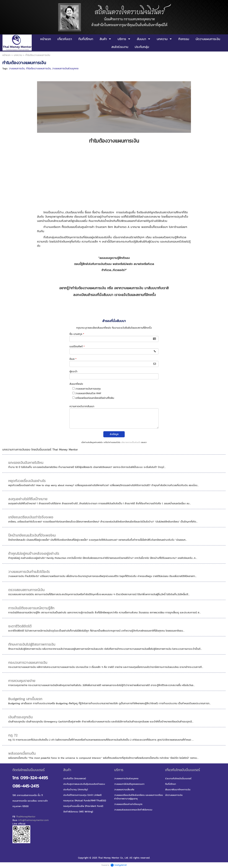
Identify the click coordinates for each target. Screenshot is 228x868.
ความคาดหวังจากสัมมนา (82, 406)
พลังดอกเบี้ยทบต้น (22, 753)
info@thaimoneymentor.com (33, 820)
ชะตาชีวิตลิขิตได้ (20, 626)
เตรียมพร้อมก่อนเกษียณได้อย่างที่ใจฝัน (95, 398)
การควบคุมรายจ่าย (22, 681)
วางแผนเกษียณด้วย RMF (88, 393)
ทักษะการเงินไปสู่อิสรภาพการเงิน (32, 644)
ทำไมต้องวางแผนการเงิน (38, 69)
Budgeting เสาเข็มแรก (25, 699)
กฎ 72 (13, 735)
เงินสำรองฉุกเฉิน (20, 717)
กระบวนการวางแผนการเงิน (28, 663)
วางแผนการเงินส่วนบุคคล (65, 69)
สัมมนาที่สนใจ (76, 384)
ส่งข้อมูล (114, 434)
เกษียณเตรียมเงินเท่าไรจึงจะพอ (31, 517)
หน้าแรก (6, 55)
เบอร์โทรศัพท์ (77, 347)
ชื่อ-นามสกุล (77, 334)
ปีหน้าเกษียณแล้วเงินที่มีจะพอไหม (32, 535)
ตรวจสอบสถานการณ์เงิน (26, 590)
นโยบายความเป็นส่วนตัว (131, 442)
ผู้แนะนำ (73, 371)
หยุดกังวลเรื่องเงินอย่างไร (27, 481)
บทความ (18, 55)
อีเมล (73, 359)
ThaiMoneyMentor (26, 817)
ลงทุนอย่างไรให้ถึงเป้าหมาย (28, 499)
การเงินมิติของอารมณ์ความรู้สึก (31, 608)
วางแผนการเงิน (17, 69)
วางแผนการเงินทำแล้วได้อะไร (29, 572)
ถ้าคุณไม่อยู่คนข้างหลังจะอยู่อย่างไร (34, 553)
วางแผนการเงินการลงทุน (88, 389)
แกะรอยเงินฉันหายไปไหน (26, 463)
